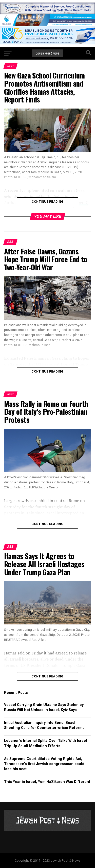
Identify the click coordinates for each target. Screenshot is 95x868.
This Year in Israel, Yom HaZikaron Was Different (47, 782)
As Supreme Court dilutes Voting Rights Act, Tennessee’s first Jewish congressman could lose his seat (44, 764)
